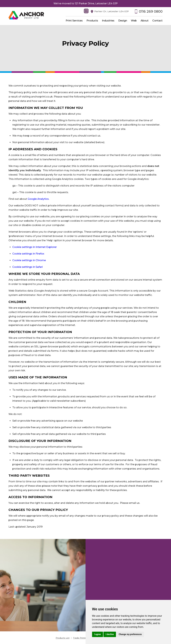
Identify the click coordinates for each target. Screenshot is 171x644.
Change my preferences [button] (130, 634)
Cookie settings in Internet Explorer (35, 247)
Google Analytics (38, 199)
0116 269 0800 (151, 11)
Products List (63, 638)
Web (134, 21)
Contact (157, 21)
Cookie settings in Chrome (29, 260)
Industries (108, 21)
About (145, 21)
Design (123, 21)
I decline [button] (110, 634)
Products (92, 21)
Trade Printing (80, 638)
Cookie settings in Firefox (28, 254)
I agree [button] (98, 634)
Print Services (74, 21)
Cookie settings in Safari (28, 267)
